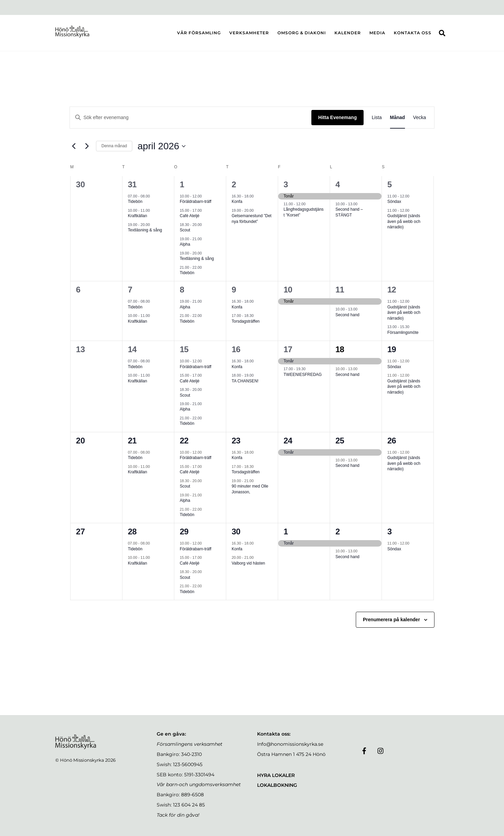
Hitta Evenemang (337, 117)
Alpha (185, 244)
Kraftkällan (138, 216)
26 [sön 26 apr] (392, 441)
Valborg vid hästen (248, 563)
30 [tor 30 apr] (236, 531)
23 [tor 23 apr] (236, 441)
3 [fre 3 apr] (286, 184)
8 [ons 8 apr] (182, 290)
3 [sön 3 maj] (390, 531)
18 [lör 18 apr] (340, 349)
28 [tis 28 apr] (132, 531)
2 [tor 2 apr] (234, 184)
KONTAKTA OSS (413, 33)
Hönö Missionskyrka (82, 760)
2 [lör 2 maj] (338, 531)
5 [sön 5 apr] (390, 184)
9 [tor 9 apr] (234, 290)
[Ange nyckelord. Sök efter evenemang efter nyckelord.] (191, 118)
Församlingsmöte (403, 332)
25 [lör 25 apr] (340, 441)
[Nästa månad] (87, 146)
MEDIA (377, 33)
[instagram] (381, 750)
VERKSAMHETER (249, 33)
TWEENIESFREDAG (303, 375)
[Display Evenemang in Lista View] (377, 118)
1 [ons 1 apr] (182, 184)
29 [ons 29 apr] (184, 531)
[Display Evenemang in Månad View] (398, 118)
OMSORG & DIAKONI (302, 33)
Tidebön (135, 202)
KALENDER (348, 33)
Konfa (237, 202)
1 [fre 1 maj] (286, 531)
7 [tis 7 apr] (130, 290)
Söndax (394, 202)
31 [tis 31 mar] (132, 184)
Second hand (347, 315)
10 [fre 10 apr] (288, 290)
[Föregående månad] (74, 146)
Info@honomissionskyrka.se (290, 744)
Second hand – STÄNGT (349, 212)
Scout (185, 230)
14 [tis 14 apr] (132, 349)
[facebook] (364, 750)
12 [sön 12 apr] (392, 290)
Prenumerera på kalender (391, 620)
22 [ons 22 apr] (184, 441)
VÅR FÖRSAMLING (199, 33)
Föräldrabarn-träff (196, 202)
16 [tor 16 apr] (236, 349)
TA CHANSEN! (245, 381)
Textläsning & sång (145, 230)
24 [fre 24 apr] (288, 441)
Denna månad (114, 146)
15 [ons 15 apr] (184, 349)
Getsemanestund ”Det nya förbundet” (251, 219)
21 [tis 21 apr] (132, 441)
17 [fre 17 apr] (288, 349)
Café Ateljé (190, 216)
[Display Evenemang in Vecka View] (420, 118)
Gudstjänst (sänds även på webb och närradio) (404, 221)
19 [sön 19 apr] (392, 349)
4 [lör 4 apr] (338, 184)
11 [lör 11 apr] (340, 290)
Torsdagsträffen (246, 321)
